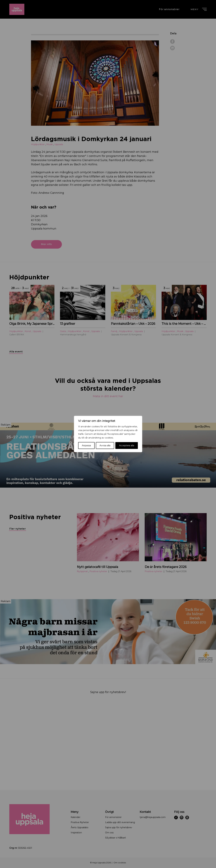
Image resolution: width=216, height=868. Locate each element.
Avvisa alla (105, 445)
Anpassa (86, 445)
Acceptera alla (127, 445)
